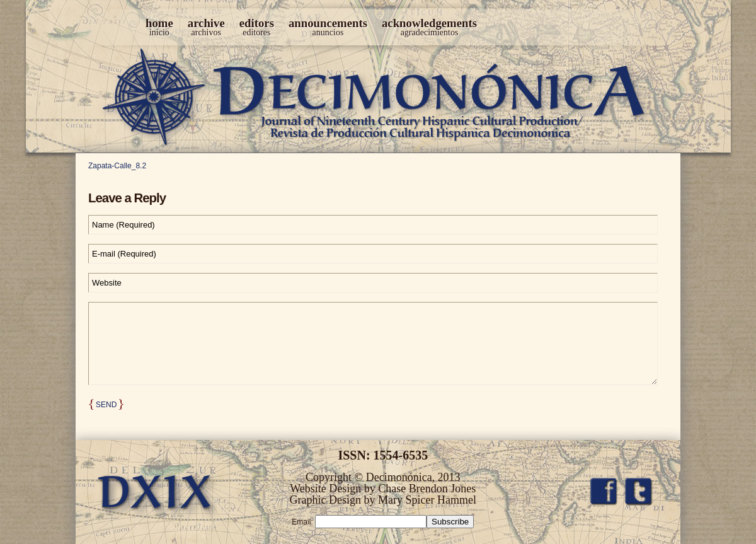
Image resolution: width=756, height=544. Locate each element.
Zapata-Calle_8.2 (117, 166)
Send (106, 405)
